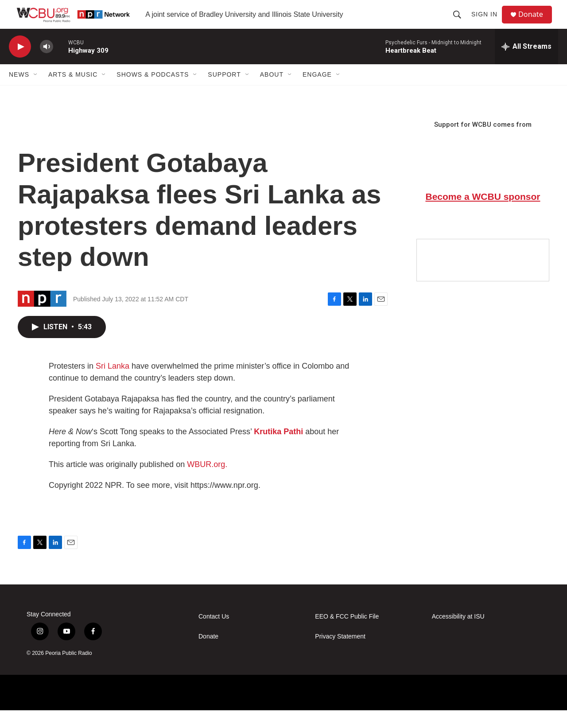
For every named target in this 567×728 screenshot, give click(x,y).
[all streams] (526, 64)
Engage (317, 92)
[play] (20, 64)
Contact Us (214, 634)
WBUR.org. (207, 482)
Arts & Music (73, 92)
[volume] (47, 64)
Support (224, 92)
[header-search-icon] (461, 23)
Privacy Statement (340, 654)
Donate (536, 23)
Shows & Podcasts (153, 92)
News (19, 92)
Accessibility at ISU (458, 634)
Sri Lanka (113, 384)
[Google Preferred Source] (483, 278)
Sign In (488, 23)
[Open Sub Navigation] (36, 92)
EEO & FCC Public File (347, 634)
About (272, 92)
